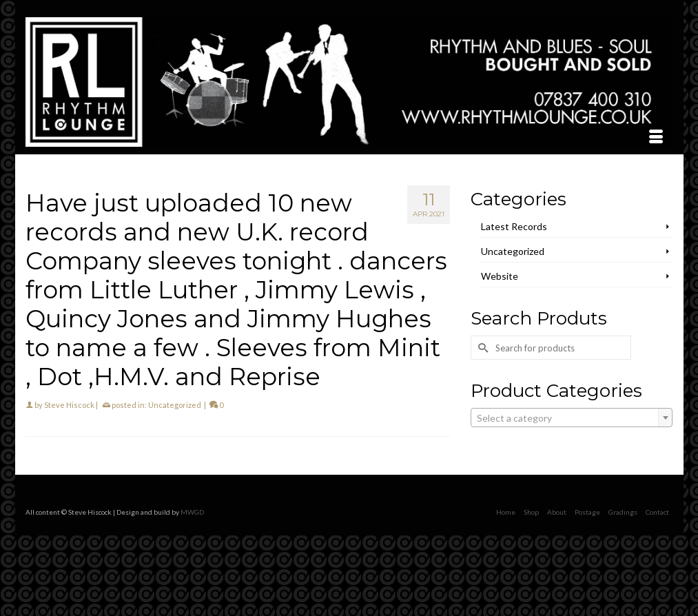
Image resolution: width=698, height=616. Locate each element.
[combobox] (572, 418)
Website (500, 276)
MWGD (192, 512)
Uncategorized (175, 405)
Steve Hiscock (69, 405)
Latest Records (514, 226)
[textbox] (572, 418)
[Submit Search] (481, 348)
